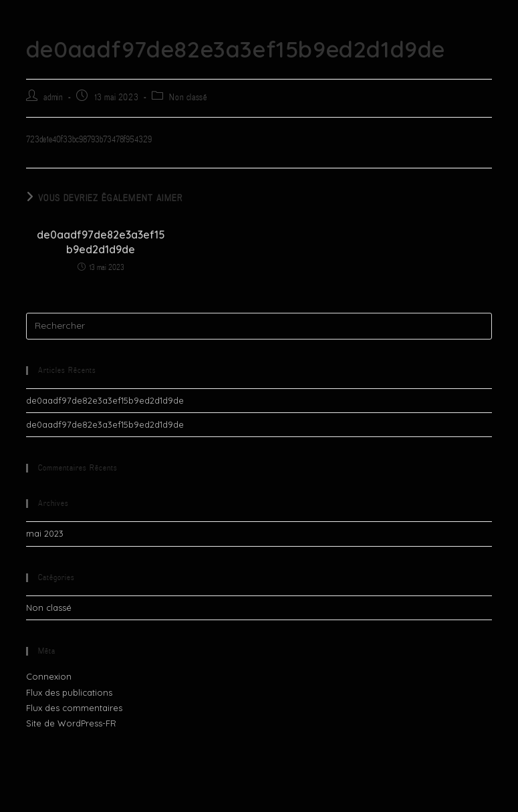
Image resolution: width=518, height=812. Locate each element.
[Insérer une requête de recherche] (259, 326)
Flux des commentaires (74, 708)
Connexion (49, 676)
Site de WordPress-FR (71, 723)
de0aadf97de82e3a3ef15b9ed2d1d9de (101, 242)
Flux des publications (69, 692)
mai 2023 (45, 533)
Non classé (188, 97)
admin (53, 97)
